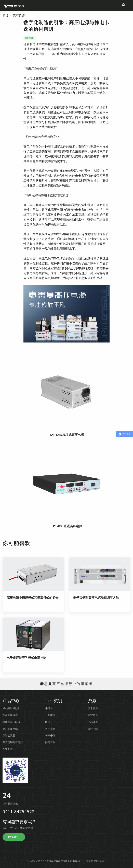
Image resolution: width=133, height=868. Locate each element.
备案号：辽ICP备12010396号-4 (90, 861)
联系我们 (14, 837)
